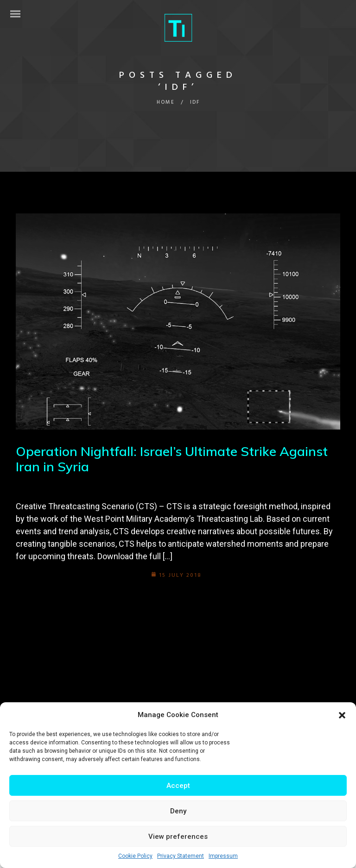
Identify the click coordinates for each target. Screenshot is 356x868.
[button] (342, 715)
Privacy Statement (181, 856)
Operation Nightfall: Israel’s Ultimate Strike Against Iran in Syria (172, 459)
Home (166, 102)
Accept (178, 786)
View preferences (178, 837)
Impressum (223, 856)
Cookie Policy (135, 856)
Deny (178, 811)
